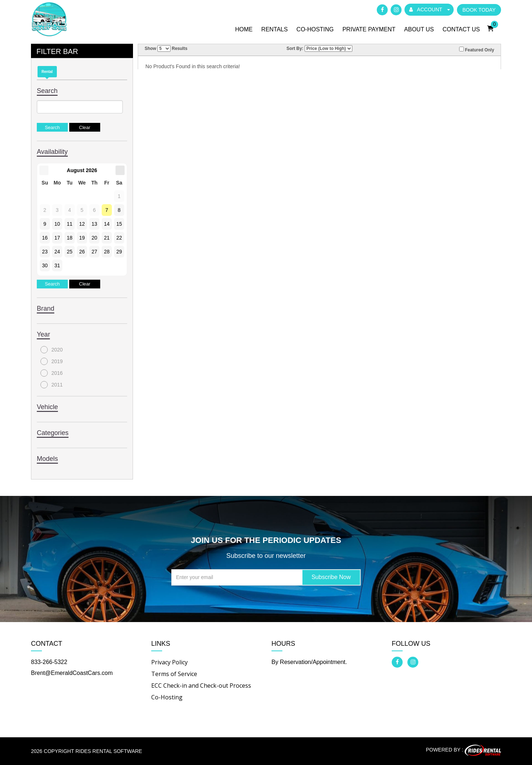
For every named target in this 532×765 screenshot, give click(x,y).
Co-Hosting (315, 29)
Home (244, 29)
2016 (52, 373)
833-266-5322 (49, 662)
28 (107, 252)
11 (70, 224)
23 (45, 252)
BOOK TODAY (479, 10)
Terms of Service (174, 674)
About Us (419, 29)
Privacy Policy (169, 662)
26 (82, 252)
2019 (52, 361)
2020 (52, 350)
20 (94, 238)
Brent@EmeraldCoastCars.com (72, 673)
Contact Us (461, 29)
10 (57, 224)
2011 (52, 385)
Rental (47, 72)
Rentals (275, 29)
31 (57, 265)
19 (82, 238)
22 (119, 238)
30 (45, 265)
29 (119, 252)
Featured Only (477, 50)
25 (70, 252)
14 (107, 224)
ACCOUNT (430, 9)
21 (107, 238)
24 (57, 252)
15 (119, 224)
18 (70, 238)
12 (82, 224)
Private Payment (369, 29)
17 (57, 238)
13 (94, 224)
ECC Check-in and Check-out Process (201, 686)
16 (45, 238)
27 (94, 252)
